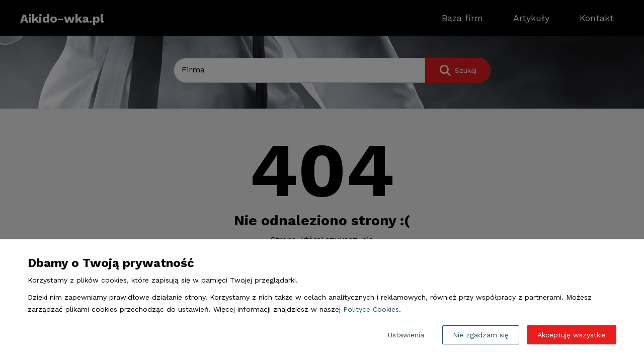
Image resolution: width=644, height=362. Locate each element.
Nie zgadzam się (481, 335)
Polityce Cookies (371, 309)
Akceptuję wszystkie (572, 335)
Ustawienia (406, 335)
